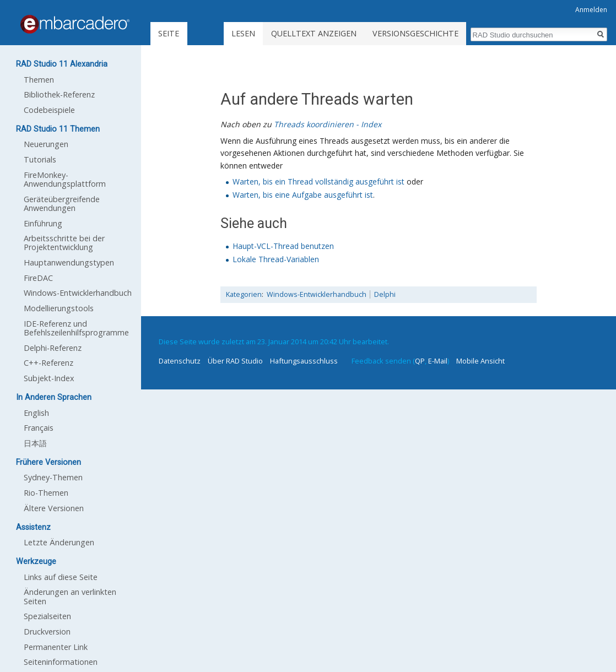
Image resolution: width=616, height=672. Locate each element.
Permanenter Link (56, 647)
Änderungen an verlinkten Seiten (70, 596)
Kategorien (244, 294)
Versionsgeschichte (415, 33)
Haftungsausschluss (304, 361)
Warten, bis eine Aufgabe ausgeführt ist (303, 195)
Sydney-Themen (53, 477)
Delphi (385, 294)
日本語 (35, 443)
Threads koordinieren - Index (328, 124)
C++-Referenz (48, 363)
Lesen (243, 33)
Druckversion (47, 632)
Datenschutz (180, 361)
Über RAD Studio (235, 361)
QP (420, 361)
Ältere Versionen (54, 508)
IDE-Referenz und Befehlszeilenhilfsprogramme (76, 328)
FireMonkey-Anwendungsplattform (65, 179)
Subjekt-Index (49, 378)
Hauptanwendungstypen (69, 262)
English (36, 413)
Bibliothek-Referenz (59, 94)
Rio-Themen (46, 493)
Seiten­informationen (61, 662)
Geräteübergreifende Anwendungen (62, 204)
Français (39, 428)
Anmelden (591, 10)
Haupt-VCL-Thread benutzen (283, 246)
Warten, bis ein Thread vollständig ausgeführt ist (318, 181)
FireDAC (38, 278)
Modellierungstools (59, 308)
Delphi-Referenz (53, 348)
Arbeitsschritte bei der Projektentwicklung (64, 243)
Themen (39, 80)
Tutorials (40, 159)
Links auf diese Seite (61, 577)
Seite (169, 33)
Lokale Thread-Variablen (276, 259)
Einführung (43, 223)
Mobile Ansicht (480, 361)
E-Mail (438, 361)
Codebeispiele (49, 110)
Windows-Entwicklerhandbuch (317, 294)
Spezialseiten (47, 616)
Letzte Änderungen (59, 542)
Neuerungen (46, 144)
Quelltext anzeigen (314, 33)
